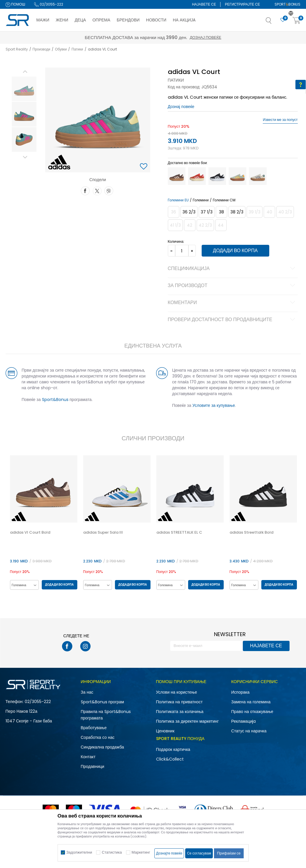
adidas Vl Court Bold (30, 532)
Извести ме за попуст (280, 120)
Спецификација (232, 269)
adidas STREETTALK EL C (179, 532)
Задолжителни (79, 852)
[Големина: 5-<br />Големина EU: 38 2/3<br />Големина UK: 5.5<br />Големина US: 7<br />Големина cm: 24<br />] (237, 212)
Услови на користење (177, 692)
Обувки (61, 49)
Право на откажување (252, 712)
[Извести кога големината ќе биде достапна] (174, 212)
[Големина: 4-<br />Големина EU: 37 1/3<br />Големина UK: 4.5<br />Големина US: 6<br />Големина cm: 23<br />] (207, 212)
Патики (77, 49)
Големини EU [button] (178, 200)
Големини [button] (201, 200)
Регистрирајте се (243, 4)
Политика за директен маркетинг (188, 721)
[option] (24, 89)
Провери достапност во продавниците (232, 320)
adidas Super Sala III (103, 532)
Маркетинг (141, 852)
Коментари (232, 303)
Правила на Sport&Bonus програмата (106, 715)
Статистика (112, 852)
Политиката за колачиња (180, 712)
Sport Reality (17, 49)
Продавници (93, 766)
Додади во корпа (235, 251)
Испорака (240, 692)
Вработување (94, 728)
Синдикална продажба (102, 747)
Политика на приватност (179, 702)
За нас (87, 692)
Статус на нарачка (249, 731)
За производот (232, 286)
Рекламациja (244, 721)
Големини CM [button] (224, 200)
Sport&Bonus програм (102, 702)
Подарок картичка (173, 749)
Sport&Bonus (55, 400)
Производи (42, 49)
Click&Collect (170, 759)
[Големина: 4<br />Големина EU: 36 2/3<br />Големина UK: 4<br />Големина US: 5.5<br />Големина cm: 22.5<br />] (189, 212)
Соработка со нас (98, 737)
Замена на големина (251, 702)
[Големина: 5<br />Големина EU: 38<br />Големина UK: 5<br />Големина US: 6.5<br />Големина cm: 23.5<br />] (221, 212)
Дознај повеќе (205, 37)
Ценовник (165, 731)
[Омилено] (283, 20)
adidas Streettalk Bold (251, 532)
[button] (275, 22)
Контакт (88, 757)
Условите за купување (214, 405)
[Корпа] (297, 21)
